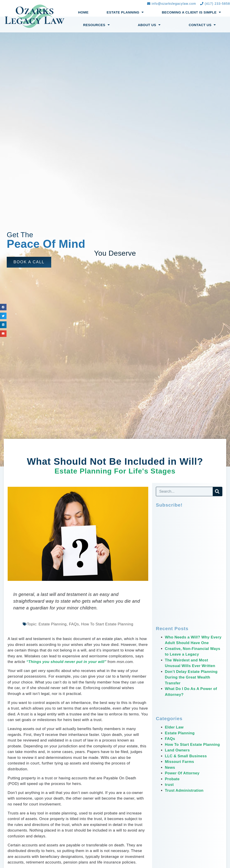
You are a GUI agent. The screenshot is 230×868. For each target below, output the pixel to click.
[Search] (217, 491)
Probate (172, 779)
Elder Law (174, 727)
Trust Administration (184, 790)
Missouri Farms (180, 762)
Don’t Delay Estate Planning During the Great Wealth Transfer (191, 677)
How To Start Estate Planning (193, 745)
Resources (96, 25)
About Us (149, 25)
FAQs (170, 739)
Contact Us (202, 25)
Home (83, 12)
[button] (29, 262)
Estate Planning (125, 12)
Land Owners (177, 750)
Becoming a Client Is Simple (191, 12)
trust (169, 785)
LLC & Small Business (186, 756)
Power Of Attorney (182, 773)
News (170, 768)
